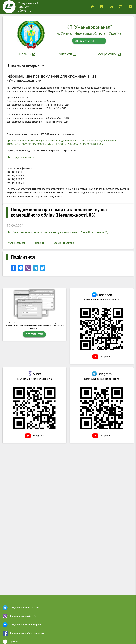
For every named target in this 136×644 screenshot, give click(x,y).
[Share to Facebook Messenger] (21, 270)
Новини (25, 54)
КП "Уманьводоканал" (89, 27)
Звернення (84, 41)
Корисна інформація (63, 243)
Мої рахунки (107, 54)
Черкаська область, (90, 33)
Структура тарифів (20, 158)
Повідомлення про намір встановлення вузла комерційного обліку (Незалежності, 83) (57, 233)
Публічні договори (17, 243)
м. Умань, (64, 33)
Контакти (64, 54)
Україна (115, 33)
